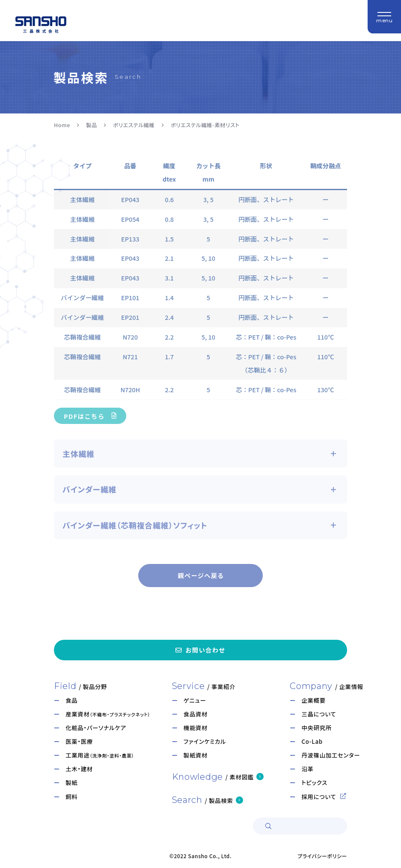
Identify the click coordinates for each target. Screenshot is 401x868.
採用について (324, 797)
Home (62, 125)
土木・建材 (79, 769)
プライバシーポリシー (322, 856)
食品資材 (196, 714)
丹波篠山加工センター (331, 755)
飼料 (71, 797)
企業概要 (313, 700)
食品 (71, 700)
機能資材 (196, 728)
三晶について (319, 714)
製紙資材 (196, 755)
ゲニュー (195, 700)
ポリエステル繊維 (134, 125)
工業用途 (100, 755)
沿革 (307, 769)
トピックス (314, 783)
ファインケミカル (205, 741)
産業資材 (108, 714)
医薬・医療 (79, 741)
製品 (92, 125)
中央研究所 (316, 728)
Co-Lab (312, 741)
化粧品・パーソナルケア (96, 728)
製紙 (71, 783)
